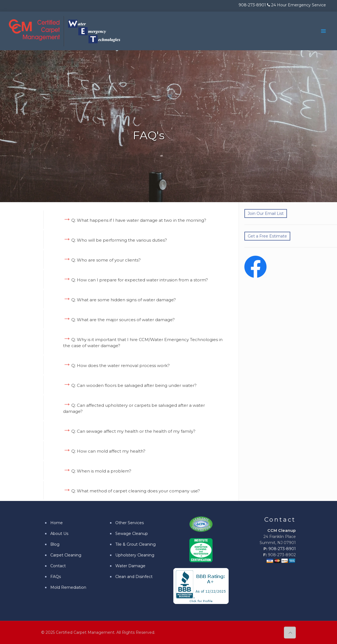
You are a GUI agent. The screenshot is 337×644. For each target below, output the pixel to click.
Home (57, 523)
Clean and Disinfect (134, 577)
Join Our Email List (266, 213)
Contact (58, 566)
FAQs (56, 577)
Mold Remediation (68, 587)
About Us (59, 534)
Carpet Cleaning (66, 555)
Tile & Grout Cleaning (135, 544)
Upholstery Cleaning (135, 555)
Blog (55, 544)
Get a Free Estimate (267, 236)
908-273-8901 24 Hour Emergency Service (282, 5)
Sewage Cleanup (132, 534)
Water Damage (130, 566)
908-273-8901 (282, 549)
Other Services (130, 523)
